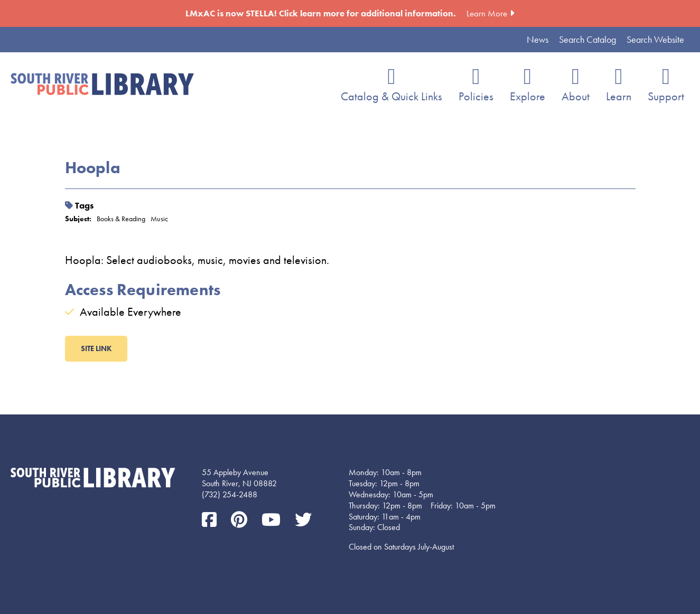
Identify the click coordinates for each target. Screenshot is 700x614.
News (538, 39)
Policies (476, 96)
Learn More (487, 13)
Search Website (655, 39)
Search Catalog (587, 39)
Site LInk (96, 348)
